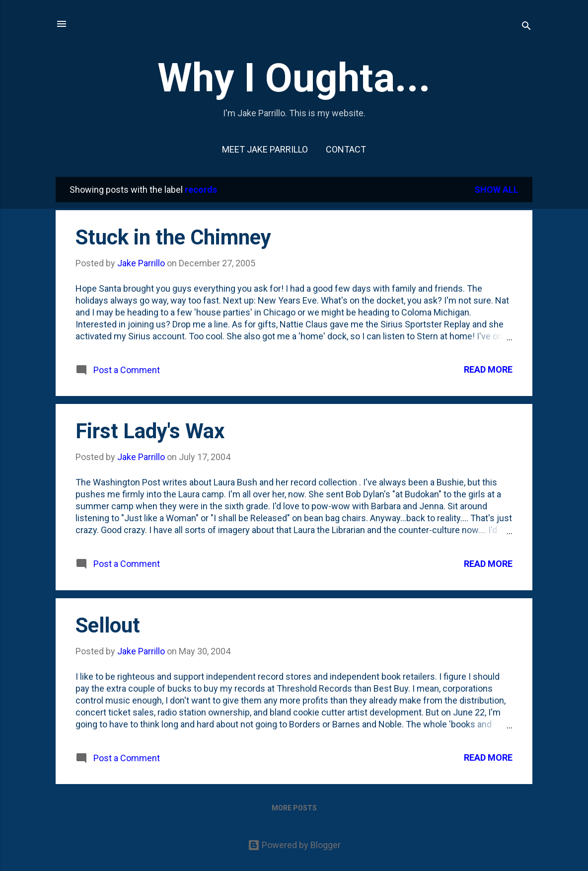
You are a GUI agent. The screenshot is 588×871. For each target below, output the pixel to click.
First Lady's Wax (150, 431)
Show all (496, 190)
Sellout (108, 625)
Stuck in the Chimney (173, 237)
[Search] (526, 27)
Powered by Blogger (294, 845)
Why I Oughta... (294, 78)
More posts (294, 808)
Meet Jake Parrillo (265, 149)
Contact (346, 149)
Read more (488, 369)
